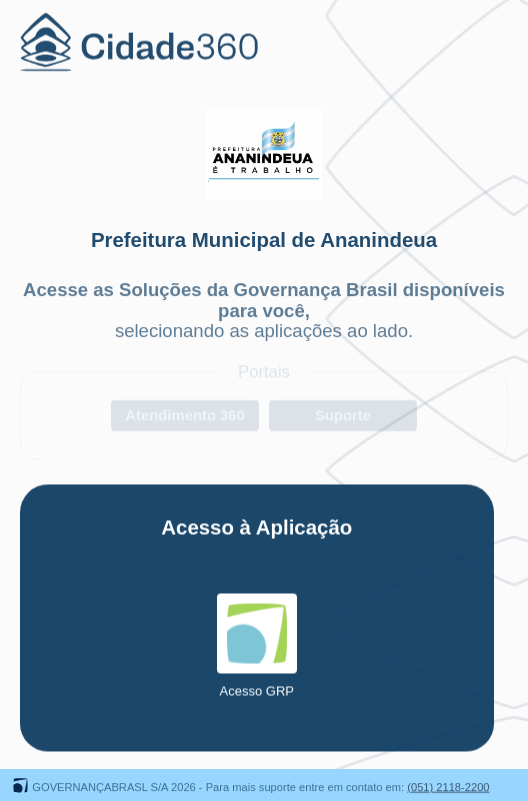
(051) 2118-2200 (448, 788)
